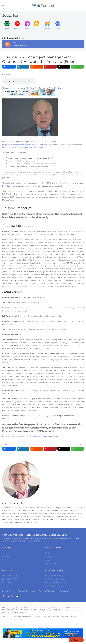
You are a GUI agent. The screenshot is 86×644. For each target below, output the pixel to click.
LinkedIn (34, 522)
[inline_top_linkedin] (23, 67)
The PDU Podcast (10, 576)
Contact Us (7, 556)
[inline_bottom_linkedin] (23, 449)
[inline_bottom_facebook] (9, 449)
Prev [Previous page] (5, 444)
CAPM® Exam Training (55, 586)
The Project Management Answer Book (27, 148)
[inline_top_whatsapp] (77, 67)
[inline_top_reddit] (37, 67)
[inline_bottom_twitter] (64, 449)
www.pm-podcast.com (21, 234)
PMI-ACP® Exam (56, 88)
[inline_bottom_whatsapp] (77, 449)
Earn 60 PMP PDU (10, 579)
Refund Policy (8, 591)
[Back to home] (43, 6)
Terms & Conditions (26, 591)
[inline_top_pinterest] (50, 67)
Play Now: (6, 74)
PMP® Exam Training (54, 576)
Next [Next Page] (81, 444)
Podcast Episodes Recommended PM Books (41, 436)
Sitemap (49, 557)
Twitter (5, 522)
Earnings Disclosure (47, 591)
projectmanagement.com (16, 516)
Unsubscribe (50, 563)
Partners (6, 560)
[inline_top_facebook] (9, 67)
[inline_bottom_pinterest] (50, 449)
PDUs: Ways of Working (12, 436)
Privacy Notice (66, 591)
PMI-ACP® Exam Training (56, 583)
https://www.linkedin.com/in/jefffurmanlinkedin (23, 145)
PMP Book (7, 186)
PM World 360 (36, 516)
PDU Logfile (7, 583)
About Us (6, 553)
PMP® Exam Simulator (55, 579)
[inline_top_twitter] (64, 67)
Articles (48, 560)
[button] (3, 6)
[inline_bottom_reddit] (37, 449)
